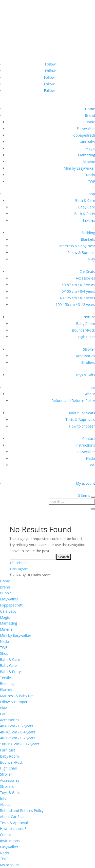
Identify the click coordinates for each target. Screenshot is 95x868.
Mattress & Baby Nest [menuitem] (18, 696)
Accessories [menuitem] (10, 720)
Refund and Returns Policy (73, 400)
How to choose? (82, 426)
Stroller (89, 349)
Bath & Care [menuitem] (10, 659)
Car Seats (87, 272)
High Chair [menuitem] (9, 768)
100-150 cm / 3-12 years (75, 305)
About (90, 394)
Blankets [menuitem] (7, 690)
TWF (91, 181)
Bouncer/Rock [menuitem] (12, 762)
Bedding (88, 233)
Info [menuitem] (3, 798)
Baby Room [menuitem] (9, 756)
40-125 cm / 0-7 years (77, 298)
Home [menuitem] (5, 581)
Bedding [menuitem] (7, 684)
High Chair (86, 337)
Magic (90, 148)
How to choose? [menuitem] (13, 829)
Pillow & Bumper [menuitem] (14, 702)
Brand (90, 115)
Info (92, 387)
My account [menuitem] (9, 865)
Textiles (89, 220)
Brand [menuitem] (5, 587)
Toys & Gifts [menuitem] (10, 792)
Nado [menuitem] (4, 641)
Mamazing (87, 155)
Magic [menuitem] (5, 617)
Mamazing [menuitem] (8, 623)
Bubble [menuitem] (6, 593)
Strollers (88, 362)
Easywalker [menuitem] (9, 599)
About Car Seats (82, 413)
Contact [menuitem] (6, 835)
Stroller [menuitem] (6, 774)
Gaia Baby (87, 142)
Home (90, 109)
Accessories (85, 278)
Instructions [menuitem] (10, 841)
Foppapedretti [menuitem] (12, 605)
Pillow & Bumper (81, 252)
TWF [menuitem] (4, 648)
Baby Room (86, 324)
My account (86, 483)
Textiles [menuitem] (6, 678)
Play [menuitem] (3, 708)
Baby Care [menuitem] (8, 666)
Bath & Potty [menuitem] (10, 672)
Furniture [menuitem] (8, 750)
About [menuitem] (5, 804)
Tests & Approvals (80, 420)
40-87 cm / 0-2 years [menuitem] (17, 726)
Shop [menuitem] (4, 653)
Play (92, 259)
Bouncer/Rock (83, 330)
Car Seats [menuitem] (8, 714)
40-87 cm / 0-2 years (78, 285)
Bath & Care (85, 200)
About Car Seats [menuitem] (13, 817)
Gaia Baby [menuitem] (8, 611)
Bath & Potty (85, 214)
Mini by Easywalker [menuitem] (16, 635)
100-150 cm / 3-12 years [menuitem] (20, 744)
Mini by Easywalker (79, 168)
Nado (91, 175)
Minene (89, 162)
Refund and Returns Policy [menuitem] (22, 810)
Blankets (88, 239)
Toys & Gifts (85, 375)
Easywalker (86, 129)
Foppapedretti (83, 135)
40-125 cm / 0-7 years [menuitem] (18, 738)
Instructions (85, 445)
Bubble (89, 122)
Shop (91, 194)
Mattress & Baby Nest (77, 246)
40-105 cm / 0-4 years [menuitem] (18, 732)
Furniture (87, 317)
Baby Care (87, 207)
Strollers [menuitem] (7, 786)
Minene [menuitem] (6, 629)
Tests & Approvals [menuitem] (15, 823)
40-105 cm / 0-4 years (77, 291)
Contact (89, 439)
